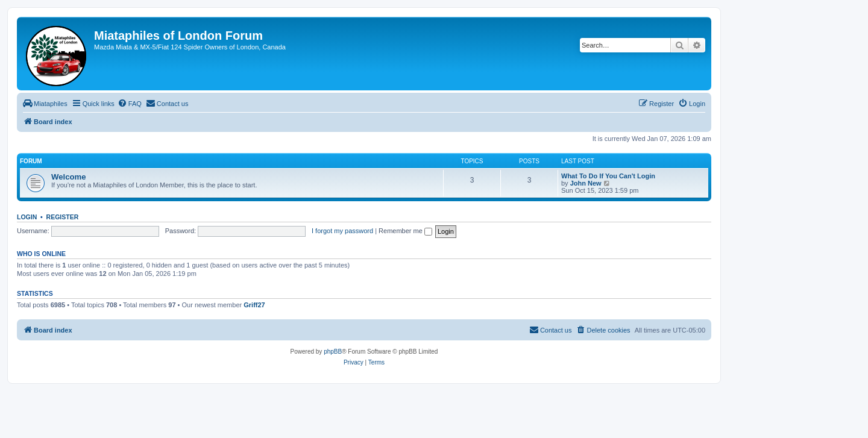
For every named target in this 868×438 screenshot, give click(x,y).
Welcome (69, 177)
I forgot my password (342, 231)
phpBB (333, 352)
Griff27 (254, 305)
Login (27, 217)
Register (63, 217)
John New (586, 183)
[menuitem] (45, 104)
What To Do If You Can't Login (608, 176)
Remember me (405, 231)
